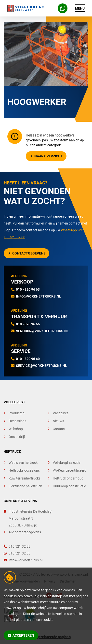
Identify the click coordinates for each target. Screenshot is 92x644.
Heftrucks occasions (24, 470)
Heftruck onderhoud (68, 478)
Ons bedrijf (17, 437)
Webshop (16, 429)
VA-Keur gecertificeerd (70, 470)
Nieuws (58, 421)
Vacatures (61, 413)
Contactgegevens (27, 253)
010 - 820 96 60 (28, 359)
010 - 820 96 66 (28, 324)
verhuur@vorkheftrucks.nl (42, 331)
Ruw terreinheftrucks (25, 478)
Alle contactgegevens (25, 532)
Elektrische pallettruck (25, 486)
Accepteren (21, 635)
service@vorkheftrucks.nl (41, 366)
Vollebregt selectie (66, 463)
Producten (17, 413)
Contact (59, 429)
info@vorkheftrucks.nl (39, 296)
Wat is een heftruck (23, 463)
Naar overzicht (47, 156)
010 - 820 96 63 (28, 289)
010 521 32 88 (17, 546)
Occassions (17, 421)
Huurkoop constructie (69, 486)
